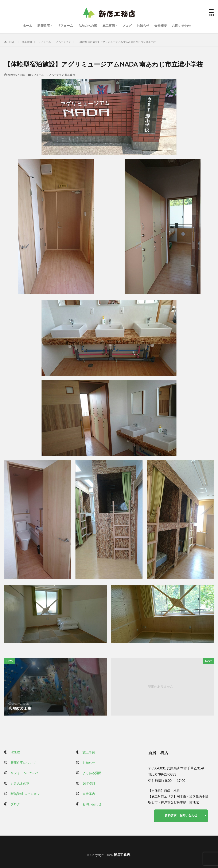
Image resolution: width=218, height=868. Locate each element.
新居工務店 (122, 855)
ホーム (28, 26)
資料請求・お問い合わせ (181, 815)
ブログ (127, 26)
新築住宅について (23, 763)
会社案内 (89, 794)
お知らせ (143, 26)
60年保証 (89, 784)
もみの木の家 (87, 26)
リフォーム (65, 26)
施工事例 (109, 26)
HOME (12, 42)
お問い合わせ (182, 26)
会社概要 (161, 26)
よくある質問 (92, 773)
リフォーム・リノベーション (55, 42)
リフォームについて (25, 773)
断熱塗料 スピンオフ (25, 794)
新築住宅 (44, 26)
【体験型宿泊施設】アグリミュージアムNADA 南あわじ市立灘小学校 (117, 42)
